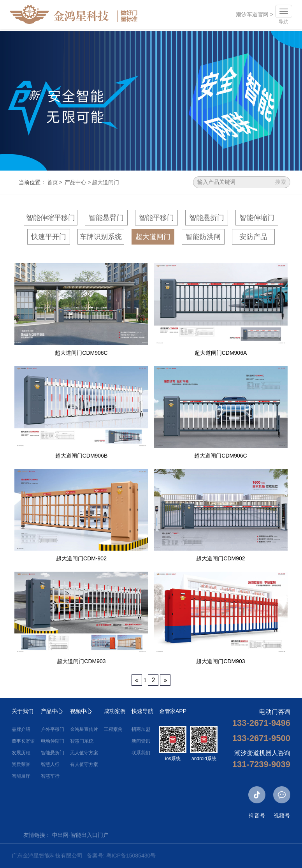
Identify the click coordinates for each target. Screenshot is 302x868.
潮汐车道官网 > (253, 16)
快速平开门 (49, 237)
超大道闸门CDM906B (82, 456)
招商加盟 (141, 729)
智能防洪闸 (203, 237)
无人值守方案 (84, 753)
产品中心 (75, 182)
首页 (53, 182)
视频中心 (81, 711)
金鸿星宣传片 (84, 729)
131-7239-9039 (261, 764)
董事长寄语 (23, 741)
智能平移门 (156, 218)
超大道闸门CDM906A (221, 353)
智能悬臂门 (106, 218)
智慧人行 (50, 764)
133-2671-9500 (261, 738)
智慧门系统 (82, 741)
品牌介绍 (21, 729)
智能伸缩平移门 (51, 218)
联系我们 (141, 753)
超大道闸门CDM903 (81, 661)
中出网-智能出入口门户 (80, 835)
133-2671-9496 (261, 723)
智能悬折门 (207, 218)
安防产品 (253, 237)
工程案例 (113, 729)
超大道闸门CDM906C (81, 353)
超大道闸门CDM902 (220, 558)
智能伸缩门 (257, 218)
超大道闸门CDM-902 (81, 558)
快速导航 (142, 711)
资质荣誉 (21, 764)
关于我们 (23, 711)
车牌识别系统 (101, 237)
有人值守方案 (84, 764)
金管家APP (173, 711)
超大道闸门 (105, 182)
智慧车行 (50, 776)
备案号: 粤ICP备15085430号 (121, 856)
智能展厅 (21, 776)
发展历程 (21, 753)
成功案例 (115, 711)
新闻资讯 (141, 741)
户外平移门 (53, 729)
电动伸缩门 (53, 741)
